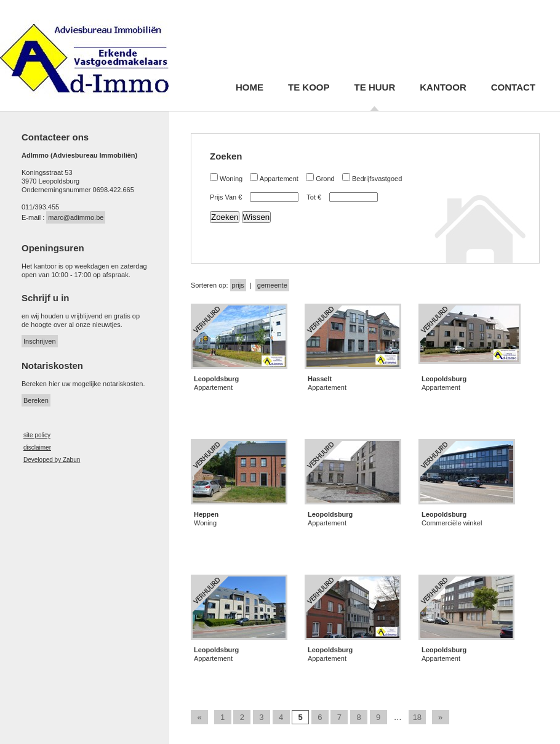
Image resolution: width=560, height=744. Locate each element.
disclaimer (37, 447)
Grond (325, 179)
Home (250, 88)
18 (417, 717)
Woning (231, 179)
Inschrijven (40, 341)
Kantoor (443, 88)
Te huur (375, 88)
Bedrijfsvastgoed (377, 179)
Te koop (309, 88)
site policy (37, 435)
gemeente (272, 285)
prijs (238, 285)
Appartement (279, 179)
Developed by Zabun (52, 460)
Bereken (36, 400)
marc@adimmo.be (76, 217)
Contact (513, 88)
